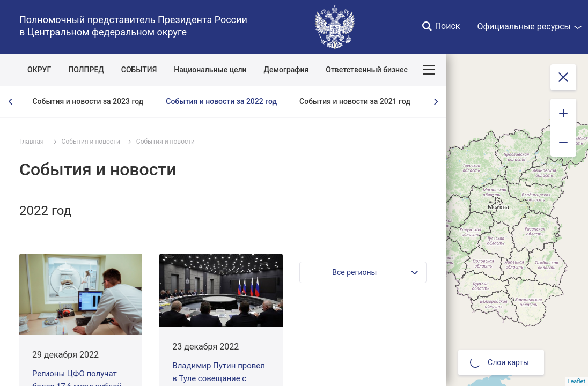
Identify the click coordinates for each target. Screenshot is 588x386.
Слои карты (499, 362)
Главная (32, 142)
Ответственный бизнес (367, 70)
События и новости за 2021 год (355, 101)
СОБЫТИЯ (139, 70)
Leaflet (576, 381)
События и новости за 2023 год (88, 101)
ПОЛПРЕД (86, 70)
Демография (286, 70)
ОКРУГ (39, 70)
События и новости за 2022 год (221, 101)
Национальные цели (210, 70)
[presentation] (11, 102)
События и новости (91, 142)
